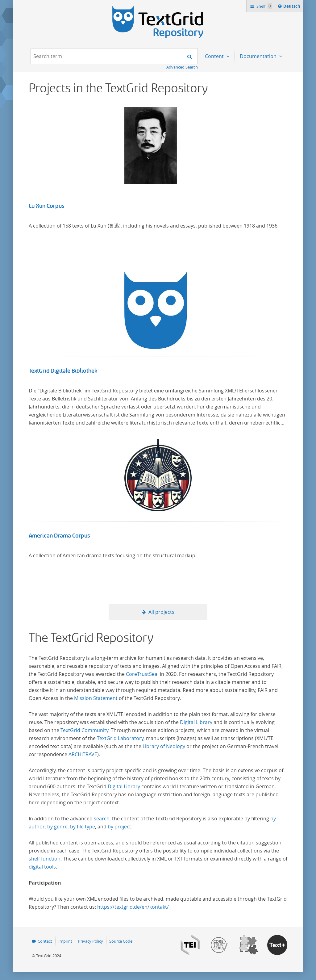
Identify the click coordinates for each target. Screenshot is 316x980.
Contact (45, 941)
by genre (57, 827)
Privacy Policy (91, 941)
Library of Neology (164, 746)
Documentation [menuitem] (259, 56)
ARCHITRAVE (83, 754)
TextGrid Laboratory (120, 738)
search (102, 819)
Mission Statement (96, 698)
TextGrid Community (84, 730)
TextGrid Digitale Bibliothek (63, 371)
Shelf (264, 6)
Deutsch (292, 7)
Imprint (65, 941)
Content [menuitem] (215, 56)
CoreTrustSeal (142, 674)
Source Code (121, 941)
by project (119, 827)
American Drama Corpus (59, 536)
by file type (83, 827)
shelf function (45, 859)
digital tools (42, 867)
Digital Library (196, 722)
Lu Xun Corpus (47, 206)
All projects (161, 612)
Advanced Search (182, 67)
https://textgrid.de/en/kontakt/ (133, 907)
